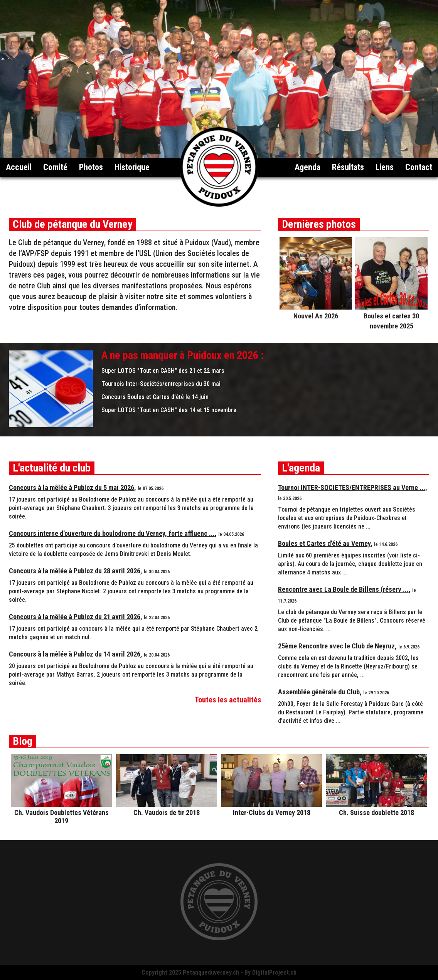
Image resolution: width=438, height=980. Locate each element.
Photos (91, 167)
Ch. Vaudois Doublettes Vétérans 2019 (61, 817)
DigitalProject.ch (274, 972)
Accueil (19, 167)
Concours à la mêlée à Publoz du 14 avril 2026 (75, 654)
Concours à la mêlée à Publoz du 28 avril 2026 (75, 571)
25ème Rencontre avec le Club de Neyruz (336, 646)
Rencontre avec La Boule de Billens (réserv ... (343, 589)
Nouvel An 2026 (316, 316)
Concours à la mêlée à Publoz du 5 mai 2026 (72, 487)
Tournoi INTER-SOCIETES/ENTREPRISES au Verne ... (352, 487)
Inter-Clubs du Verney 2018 (272, 812)
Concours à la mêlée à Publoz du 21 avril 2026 (75, 617)
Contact (419, 167)
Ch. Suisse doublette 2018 (377, 812)
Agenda (307, 167)
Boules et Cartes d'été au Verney (324, 543)
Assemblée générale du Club (319, 692)
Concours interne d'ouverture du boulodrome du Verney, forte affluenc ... (112, 533)
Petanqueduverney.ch (211, 972)
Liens (385, 167)
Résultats (348, 167)
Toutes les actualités (228, 700)
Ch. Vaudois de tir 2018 (167, 812)
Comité (55, 167)
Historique (132, 167)
